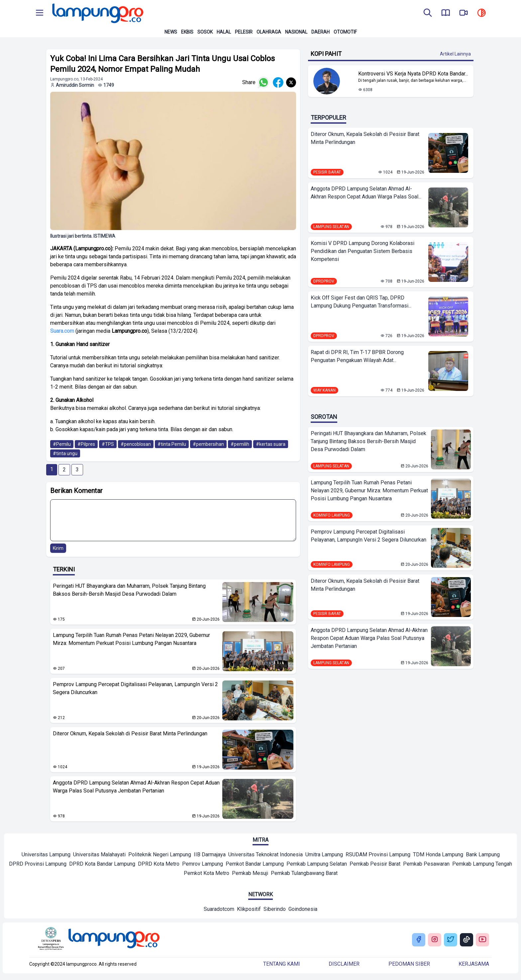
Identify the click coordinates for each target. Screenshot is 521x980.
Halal (224, 32)
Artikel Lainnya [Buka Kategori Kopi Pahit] (455, 54)
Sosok (205, 32)
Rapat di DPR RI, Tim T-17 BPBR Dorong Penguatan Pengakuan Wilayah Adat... (357, 356)
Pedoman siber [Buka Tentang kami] (409, 964)
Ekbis (187, 32)
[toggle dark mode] (481, 13)
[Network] (219, 910)
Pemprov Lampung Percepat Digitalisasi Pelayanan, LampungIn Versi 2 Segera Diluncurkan (135, 688)
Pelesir (244, 32)
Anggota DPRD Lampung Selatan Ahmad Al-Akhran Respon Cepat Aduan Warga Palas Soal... (366, 193)
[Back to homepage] (97, 13)
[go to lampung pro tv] (464, 13)
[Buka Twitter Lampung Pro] (451, 940)
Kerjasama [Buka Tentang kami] (474, 964)
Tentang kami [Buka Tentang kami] (282, 964)
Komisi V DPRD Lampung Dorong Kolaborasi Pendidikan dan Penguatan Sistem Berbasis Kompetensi (363, 251)
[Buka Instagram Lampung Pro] (435, 940)
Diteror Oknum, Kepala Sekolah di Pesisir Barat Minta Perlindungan (130, 734)
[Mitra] (46, 855)
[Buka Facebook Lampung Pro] (419, 940)
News (171, 32)
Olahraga (269, 32)
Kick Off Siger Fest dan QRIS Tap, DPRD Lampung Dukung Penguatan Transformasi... (361, 302)
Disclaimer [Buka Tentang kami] (344, 964)
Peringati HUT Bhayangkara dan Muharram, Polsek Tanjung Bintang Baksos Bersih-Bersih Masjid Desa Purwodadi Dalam (129, 590)
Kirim (58, 548)
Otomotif (345, 32)
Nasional (296, 32)
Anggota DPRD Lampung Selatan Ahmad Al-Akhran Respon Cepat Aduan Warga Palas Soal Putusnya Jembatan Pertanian (136, 787)
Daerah (320, 32)
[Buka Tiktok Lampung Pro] (467, 940)
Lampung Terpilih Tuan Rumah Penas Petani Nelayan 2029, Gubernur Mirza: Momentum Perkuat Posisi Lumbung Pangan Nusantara (131, 639)
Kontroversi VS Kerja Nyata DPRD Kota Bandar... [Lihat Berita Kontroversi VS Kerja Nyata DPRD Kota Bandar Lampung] (413, 74)
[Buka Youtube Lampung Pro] (482, 940)
